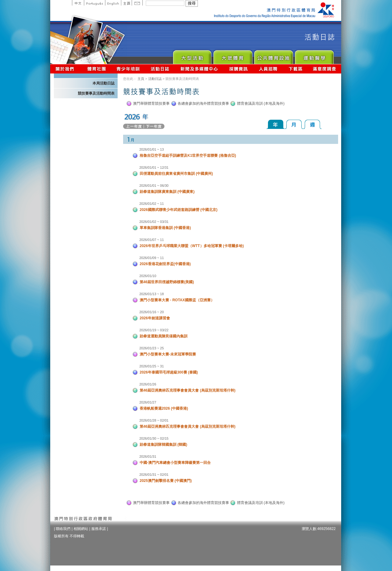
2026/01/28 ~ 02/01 (154, 420)
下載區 (295, 69)
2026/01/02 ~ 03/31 (154, 222)
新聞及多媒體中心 (199, 69)
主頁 (126, 3)
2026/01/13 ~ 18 (152, 294)
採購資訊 (238, 69)
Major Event (192, 56)
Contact (137, 3)
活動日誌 (160, 69)
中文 (78, 3)
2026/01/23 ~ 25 (152, 348)
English (113, 3)
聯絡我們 (63, 529)
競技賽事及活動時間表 (96, 93)
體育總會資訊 (96, 69)
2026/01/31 (148, 456)
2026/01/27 (148, 402)
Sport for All (233, 56)
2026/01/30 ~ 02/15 (154, 438)
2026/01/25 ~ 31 (152, 366)
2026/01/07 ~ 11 (152, 240)
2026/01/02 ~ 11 (152, 204)
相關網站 (81, 529)
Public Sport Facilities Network (273, 56)
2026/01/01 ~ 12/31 (154, 167)
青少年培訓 (128, 69)
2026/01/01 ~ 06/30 (154, 186)
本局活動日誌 (104, 83)
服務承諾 (99, 529)
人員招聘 (268, 69)
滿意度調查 (325, 69)
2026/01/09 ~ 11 (152, 258)
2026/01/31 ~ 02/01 (154, 475)
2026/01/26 (148, 384)
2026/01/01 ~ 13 (152, 149)
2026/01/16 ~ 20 (152, 312)
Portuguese (94, 3)
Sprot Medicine (314, 56)
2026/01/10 (148, 276)
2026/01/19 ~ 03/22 (154, 330)
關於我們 (66, 69)
